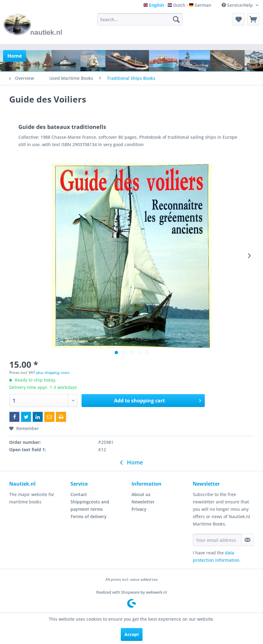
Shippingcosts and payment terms (90, 505)
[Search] (176, 19)
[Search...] (140, 19)
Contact (79, 494)
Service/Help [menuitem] (238, 5)
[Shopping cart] (253, 19)
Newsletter (143, 502)
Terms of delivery (89, 516)
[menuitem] (140, 19)
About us (141, 494)
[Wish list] (238, 19)
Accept (132, 634)
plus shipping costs (53, 372)
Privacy (139, 509)
